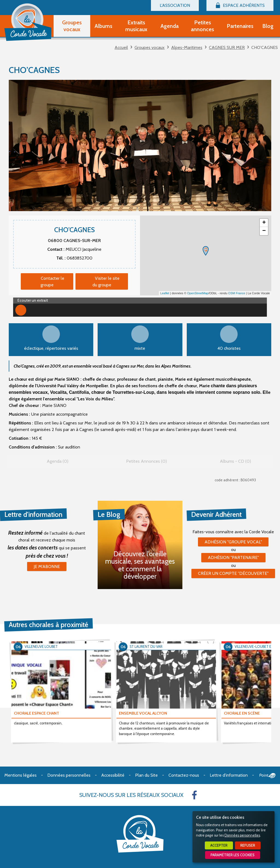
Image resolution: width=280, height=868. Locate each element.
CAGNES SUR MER (227, 47)
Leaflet (165, 293)
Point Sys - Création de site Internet (268, 776)
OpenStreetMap (198, 293)
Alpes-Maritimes (187, 47)
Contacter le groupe (52, 282)
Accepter (219, 845)
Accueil (121, 47)
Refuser (248, 845)
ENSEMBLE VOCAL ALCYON (143, 713)
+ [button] (264, 223)
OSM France (237, 293)
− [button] (264, 231)
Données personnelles (242, 835)
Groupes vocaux (150, 47)
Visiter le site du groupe (106, 282)
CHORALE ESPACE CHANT (37, 713)
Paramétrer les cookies (233, 855)
